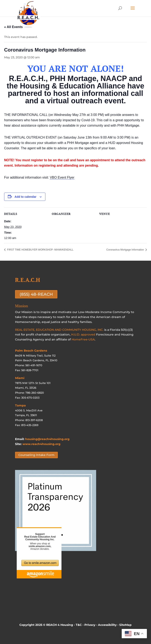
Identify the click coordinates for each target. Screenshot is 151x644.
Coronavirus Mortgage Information (126, 250)
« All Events (13, 27)
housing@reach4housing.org (47, 439)
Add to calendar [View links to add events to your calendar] (26, 197)
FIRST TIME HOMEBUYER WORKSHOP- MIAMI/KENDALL (40, 250)
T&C (79, 625)
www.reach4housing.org (41, 444)
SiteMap (125, 625)
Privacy (90, 625)
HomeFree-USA (83, 339)
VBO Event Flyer (62, 177)
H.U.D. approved (83, 334)
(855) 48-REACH (36, 294)
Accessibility (107, 625)
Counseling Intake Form (36, 455)
